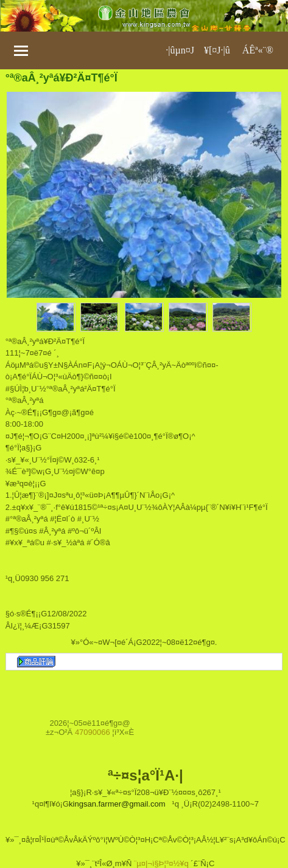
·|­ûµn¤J (180, 50)
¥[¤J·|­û (217, 50)
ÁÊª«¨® (258, 50)
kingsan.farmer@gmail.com (117, 804)
